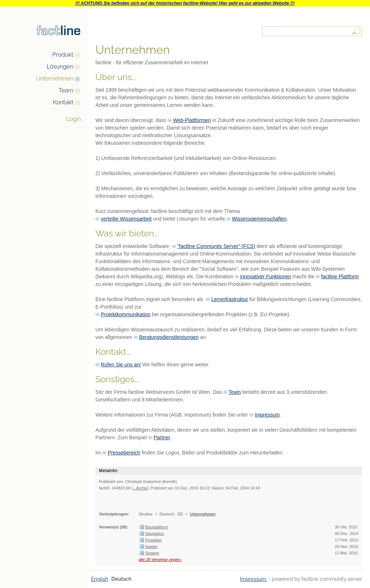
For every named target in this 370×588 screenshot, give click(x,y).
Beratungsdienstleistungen (169, 337)
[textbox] (313, 31)
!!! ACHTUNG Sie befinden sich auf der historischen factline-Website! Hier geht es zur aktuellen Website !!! (185, 3)
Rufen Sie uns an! (121, 365)
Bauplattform (156, 527)
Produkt (63, 55)
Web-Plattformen (192, 120)
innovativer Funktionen (266, 276)
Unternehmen (55, 79)
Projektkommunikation (126, 314)
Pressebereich (124, 453)
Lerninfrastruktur (230, 299)
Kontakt (63, 102)
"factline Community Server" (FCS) (216, 246)
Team (66, 90)
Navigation (155, 533)
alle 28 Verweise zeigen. (160, 559)
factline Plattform (340, 276)
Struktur (146, 514)
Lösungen (60, 67)
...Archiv (140, 488)
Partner (162, 437)
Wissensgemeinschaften (259, 219)
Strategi (152, 553)
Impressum (267, 415)
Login (74, 119)
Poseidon (154, 540)
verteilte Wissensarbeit (126, 219)
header (151, 546)
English (100, 579)
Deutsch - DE (171, 514)
